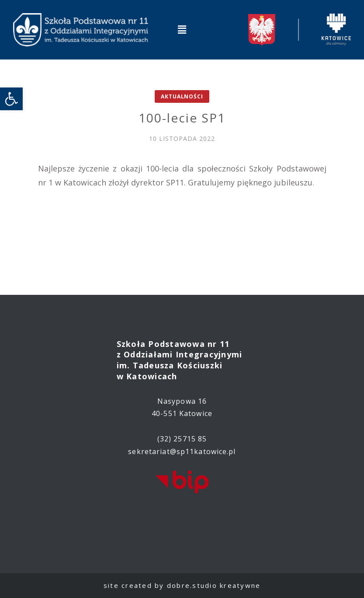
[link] (11, 99)
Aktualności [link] (182, 96)
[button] (182, 30)
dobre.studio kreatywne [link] (214, 585)
